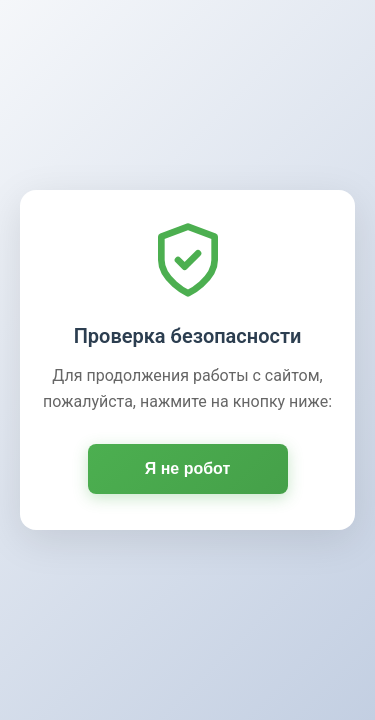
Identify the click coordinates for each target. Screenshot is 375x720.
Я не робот (188, 468)
